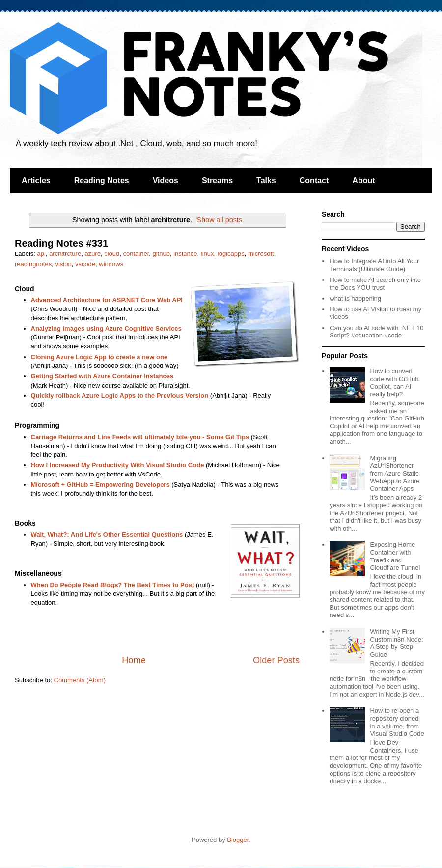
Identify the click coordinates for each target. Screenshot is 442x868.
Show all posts (220, 220)
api (41, 254)
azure (93, 254)
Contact (314, 181)
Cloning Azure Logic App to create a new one (99, 357)
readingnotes (33, 264)
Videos (166, 181)
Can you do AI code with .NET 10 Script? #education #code (376, 332)
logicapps (231, 254)
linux (207, 254)
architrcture (65, 254)
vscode (85, 264)
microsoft (261, 254)
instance (185, 254)
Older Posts (276, 660)
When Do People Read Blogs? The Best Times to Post (113, 585)
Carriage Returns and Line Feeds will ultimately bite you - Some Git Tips (140, 437)
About (363, 181)
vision (63, 264)
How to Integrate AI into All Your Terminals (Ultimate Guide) (374, 265)
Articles (36, 181)
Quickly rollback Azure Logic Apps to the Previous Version (120, 396)
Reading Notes (102, 181)
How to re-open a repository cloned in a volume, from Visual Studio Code (397, 722)
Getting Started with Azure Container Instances (102, 376)
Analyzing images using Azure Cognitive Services (106, 328)
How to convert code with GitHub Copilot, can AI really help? (394, 383)
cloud (112, 254)
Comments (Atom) (80, 680)
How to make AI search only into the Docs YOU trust (375, 284)
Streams (217, 181)
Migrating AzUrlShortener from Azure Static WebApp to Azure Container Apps (395, 473)
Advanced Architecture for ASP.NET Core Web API (107, 300)
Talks (266, 181)
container (136, 254)
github (161, 254)
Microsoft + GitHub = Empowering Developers (100, 485)
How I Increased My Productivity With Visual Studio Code (118, 465)
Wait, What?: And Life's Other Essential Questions (107, 535)
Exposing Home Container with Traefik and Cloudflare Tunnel (395, 556)
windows (111, 264)
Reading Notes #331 (61, 243)
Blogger (238, 840)
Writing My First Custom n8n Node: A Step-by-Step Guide (396, 643)
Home (134, 660)
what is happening (355, 298)
